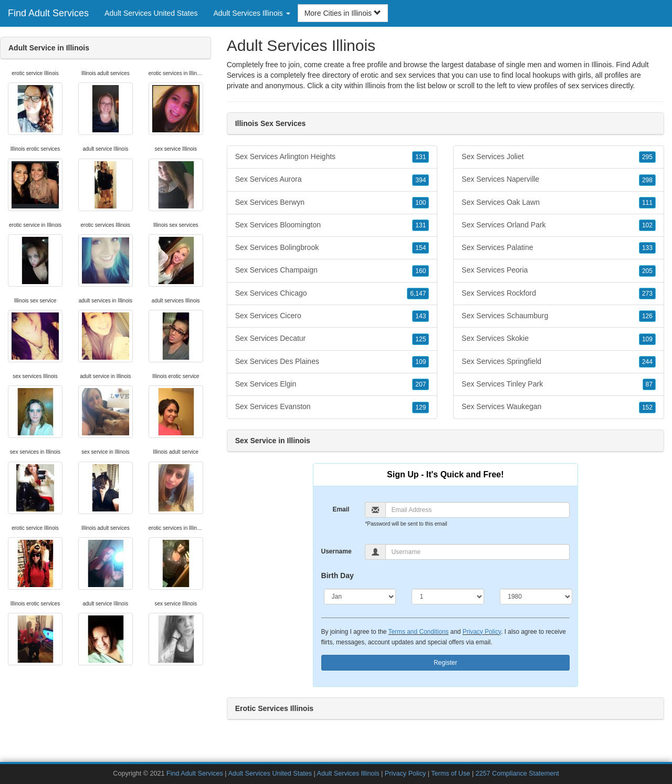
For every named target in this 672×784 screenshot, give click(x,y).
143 (421, 316)
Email (341, 509)
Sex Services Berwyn (332, 203)
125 (421, 339)
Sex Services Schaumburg (559, 316)
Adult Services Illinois (348, 773)
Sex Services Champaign (332, 270)
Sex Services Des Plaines (332, 362)
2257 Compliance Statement (517, 773)
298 (647, 180)
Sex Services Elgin (332, 384)
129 (421, 407)
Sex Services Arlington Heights (332, 157)
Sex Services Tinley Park (559, 384)
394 (421, 180)
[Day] (448, 597)
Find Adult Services (48, 13)
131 (421, 157)
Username (337, 551)
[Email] (477, 510)
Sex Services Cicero (332, 316)
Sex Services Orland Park (559, 225)
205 (647, 271)
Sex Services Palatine (559, 248)
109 (421, 362)
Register (445, 663)
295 (647, 157)
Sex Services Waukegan (559, 407)
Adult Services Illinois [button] (252, 13)
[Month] (360, 597)
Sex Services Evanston (332, 407)
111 (647, 203)
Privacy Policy (482, 632)
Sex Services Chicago (332, 294)
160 (421, 271)
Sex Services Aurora (332, 180)
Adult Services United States (151, 13)
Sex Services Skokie (559, 339)
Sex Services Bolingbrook (332, 248)
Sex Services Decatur (332, 339)
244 (647, 362)
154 (421, 248)
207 (421, 384)
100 (421, 203)
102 (647, 225)
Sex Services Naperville (559, 180)
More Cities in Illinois (343, 13)
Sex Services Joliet (559, 157)
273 (647, 294)
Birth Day (338, 576)
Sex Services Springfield (559, 362)
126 (647, 316)
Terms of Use (450, 773)
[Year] (536, 597)
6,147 (418, 294)
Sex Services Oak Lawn (559, 203)
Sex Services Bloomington (332, 225)
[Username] (477, 552)
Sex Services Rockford (559, 294)
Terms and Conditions (419, 632)
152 (647, 407)
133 (647, 248)
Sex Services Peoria (559, 270)
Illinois (375, 86)
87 (649, 384)
